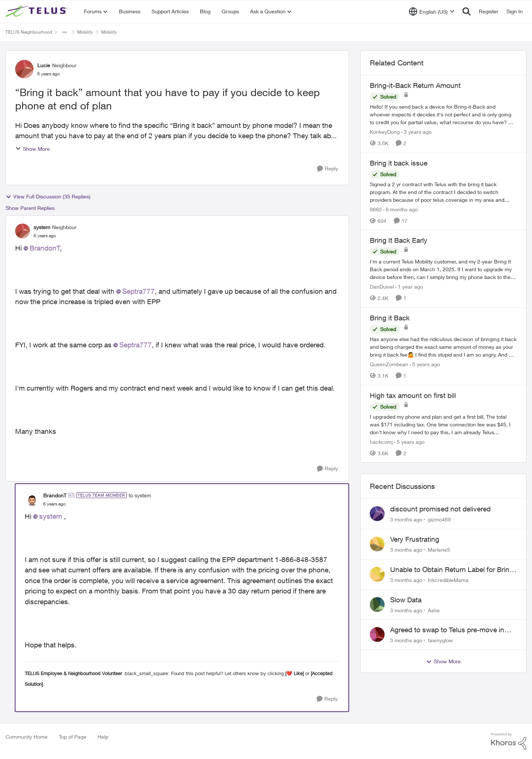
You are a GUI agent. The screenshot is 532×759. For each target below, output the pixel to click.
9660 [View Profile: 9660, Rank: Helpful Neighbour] (376, 209)
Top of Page (73, 737)
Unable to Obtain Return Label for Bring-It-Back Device (453, 570)
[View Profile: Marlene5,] (377, 544)
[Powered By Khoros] (509, 741)
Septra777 (139, 291)
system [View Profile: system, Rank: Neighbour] (42, 227)
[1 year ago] (409, 287)
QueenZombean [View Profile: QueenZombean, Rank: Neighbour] (389, 364)
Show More (33, 149)
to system (140, 495)
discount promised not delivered (440, 509)
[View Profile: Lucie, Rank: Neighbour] (24, 69)
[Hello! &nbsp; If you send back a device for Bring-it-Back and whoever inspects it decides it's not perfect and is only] (443, 114)
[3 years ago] (416, 132)
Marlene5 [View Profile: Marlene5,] (439, 550)
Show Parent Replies (30, 208)
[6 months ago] (400, 209)
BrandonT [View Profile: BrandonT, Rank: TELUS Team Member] (55, 495)
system (51, 516)
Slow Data (406, 600)
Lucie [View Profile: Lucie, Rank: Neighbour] (44, 65)
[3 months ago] (406, 519)
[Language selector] (432, 11)
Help (103, 737)
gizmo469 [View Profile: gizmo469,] (439, 519)
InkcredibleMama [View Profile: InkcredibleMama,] (448, 580)
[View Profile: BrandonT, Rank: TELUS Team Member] (32, 499)
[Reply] (328, 169)
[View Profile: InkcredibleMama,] (377, 574)
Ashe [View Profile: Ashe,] (434, 610)
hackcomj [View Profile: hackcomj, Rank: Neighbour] (381, 441)
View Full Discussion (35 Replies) (48, 197)
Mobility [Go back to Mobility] (85, 32)
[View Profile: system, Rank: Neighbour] (23, 231)
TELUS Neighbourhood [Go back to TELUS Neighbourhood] (29, 32)
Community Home (27, 737)
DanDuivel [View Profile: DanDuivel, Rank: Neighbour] (382, 287)
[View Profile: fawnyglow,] (377, 634)
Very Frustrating (415, 539)
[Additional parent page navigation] (65, 32)
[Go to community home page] (37, 11)
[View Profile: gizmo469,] (377, 514)
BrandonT (45, 248)
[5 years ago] (425, 364)
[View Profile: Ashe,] (377, 605)
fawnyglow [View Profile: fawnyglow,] (440, 640)
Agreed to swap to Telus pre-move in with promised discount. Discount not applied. (449, 630)
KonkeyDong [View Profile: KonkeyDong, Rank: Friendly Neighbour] (385, 132)
